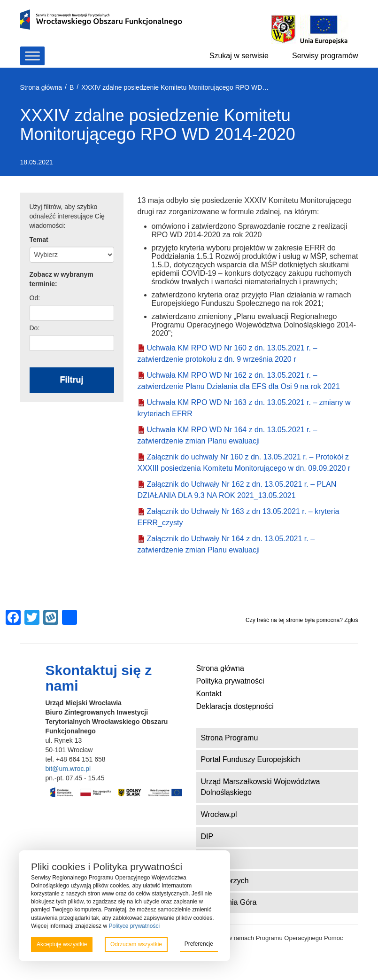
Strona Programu (230, 738)
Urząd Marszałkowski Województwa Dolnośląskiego (261, 787)
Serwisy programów (325, 56)
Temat (39, 240)
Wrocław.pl (219, 814)
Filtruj (72, 380)
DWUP (212, 859)
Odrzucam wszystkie (136, 944)
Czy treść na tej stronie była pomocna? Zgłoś (302, 620)
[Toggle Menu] (32, 56)
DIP (207, 836)
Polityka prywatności (230, 681)
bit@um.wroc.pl (68, 769)
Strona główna (220, 668)
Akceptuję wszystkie (62, 944)
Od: (35, 298)
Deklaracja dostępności (235, 706)
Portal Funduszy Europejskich (251, 759)
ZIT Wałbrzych (225, 881)
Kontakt (209, 694)
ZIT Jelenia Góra (229, 902)
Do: (35, 328)
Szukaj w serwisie (239, 56)
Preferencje (199, 944)
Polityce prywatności (134, 926)
